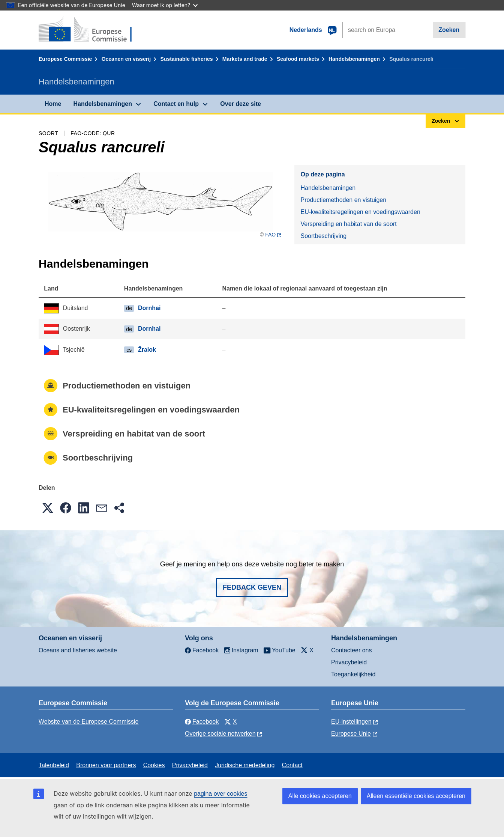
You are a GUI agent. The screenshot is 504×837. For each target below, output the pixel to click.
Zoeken (449, 30)
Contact (292, 765)
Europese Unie (351, 734)
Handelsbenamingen (354, 59)
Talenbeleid (54, 765)
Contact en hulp (176, 104)
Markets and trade (245, 59)
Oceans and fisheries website (78, 650)
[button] (48, 508)
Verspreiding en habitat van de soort (348, 224)
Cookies (154, 765)
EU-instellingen (351, 722)
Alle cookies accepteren (320, 796)
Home (53, 104)
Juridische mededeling (245, 765)
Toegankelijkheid (353, 674)
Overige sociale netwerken (220, 734)
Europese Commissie (65, 59)
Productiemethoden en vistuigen (343, 200)
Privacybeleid (349, 662)
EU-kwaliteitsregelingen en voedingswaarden (360, 212)
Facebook (202, 722)
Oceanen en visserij (126, 59)
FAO (270, 235)
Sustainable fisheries (186, 59)
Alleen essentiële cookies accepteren (416, 796)
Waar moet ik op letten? (165, 5)
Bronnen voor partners (106, 765)
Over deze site (241, 104)
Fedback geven (252, 587)
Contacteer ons (352, 650)
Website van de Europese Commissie (89, 722)
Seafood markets (298, 59)
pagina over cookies (220, 794)
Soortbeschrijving (323, 236)
